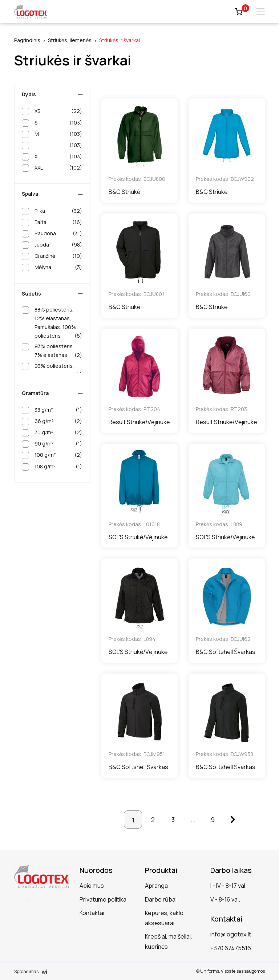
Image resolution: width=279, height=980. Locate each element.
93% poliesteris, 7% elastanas (58, 351)
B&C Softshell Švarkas (226, 652)
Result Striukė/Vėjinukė (139, 422)
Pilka (58, 211)
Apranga (156, 886)
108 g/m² (58, 467)
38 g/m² (58, 410)
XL (58, 156)
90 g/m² (58, 444)
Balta (58, 222)
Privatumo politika (103, 899)
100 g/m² (58, 455)
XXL (58, 168)
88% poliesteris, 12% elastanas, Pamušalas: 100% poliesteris (58, 323)
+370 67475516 (231, 948)
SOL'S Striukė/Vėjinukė (138, 537)
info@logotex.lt (231, 934)
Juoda (58, 245)
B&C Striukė (124, 192)
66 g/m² (58, 421)
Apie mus (92, 886)
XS (58, 111)
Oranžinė (58, 256)
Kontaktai (92, 913)
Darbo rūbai (161, 899)
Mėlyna (58, 267)
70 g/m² (58, 432)
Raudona (58, 233)
